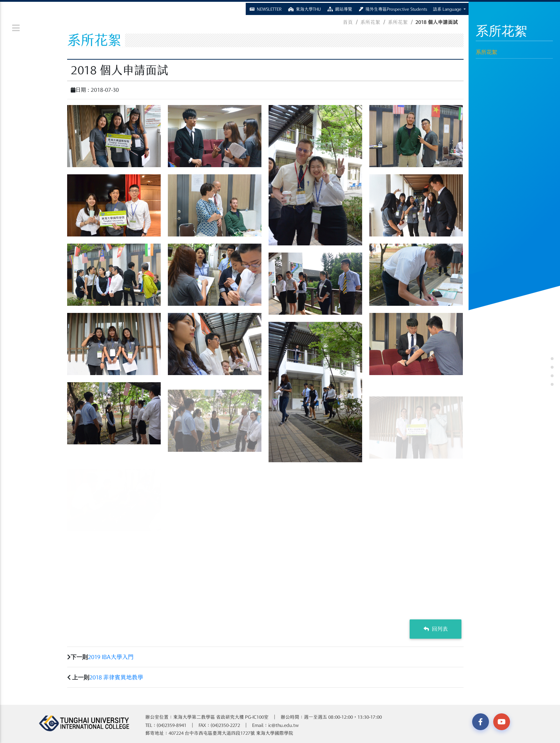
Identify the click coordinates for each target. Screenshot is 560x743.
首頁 (348, 22)
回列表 (436, 629)
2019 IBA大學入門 (111, 657)
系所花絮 (486, 52)
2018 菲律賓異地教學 (116, 677)
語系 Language (448, 8)
